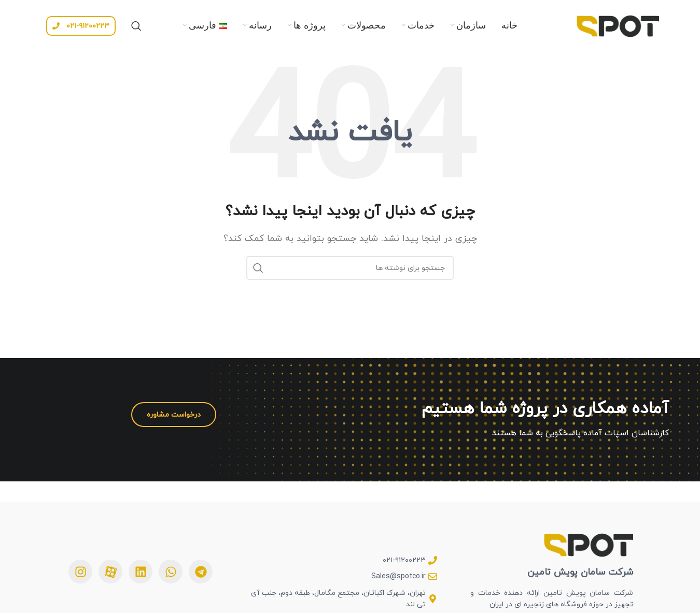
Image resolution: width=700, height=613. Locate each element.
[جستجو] (136, 26)
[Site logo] (618, 25)
